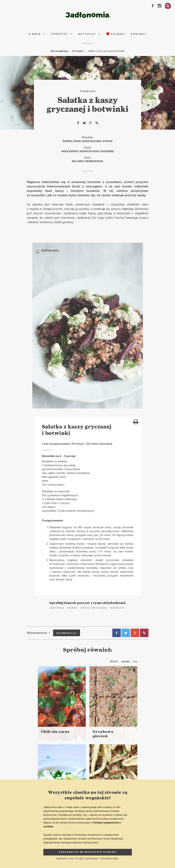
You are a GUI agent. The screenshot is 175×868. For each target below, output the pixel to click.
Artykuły (87, 34)
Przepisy (60, 34)
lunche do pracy (89, 151)
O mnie (35, 34)
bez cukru (78, 161)
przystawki (107, 151)
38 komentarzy (39, 633)
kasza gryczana (92, 141)
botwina (68, 141)
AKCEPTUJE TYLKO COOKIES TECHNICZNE (88, 859)
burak (77, 141)
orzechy (108, 141)
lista (135, 661)
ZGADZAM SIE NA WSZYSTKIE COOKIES (88, 852)
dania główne (70, 151)
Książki (116, 34)
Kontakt (139, 34)
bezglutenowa (94, 161)
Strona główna (59, 51)
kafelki (126, 661)
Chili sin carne (55, 732)
